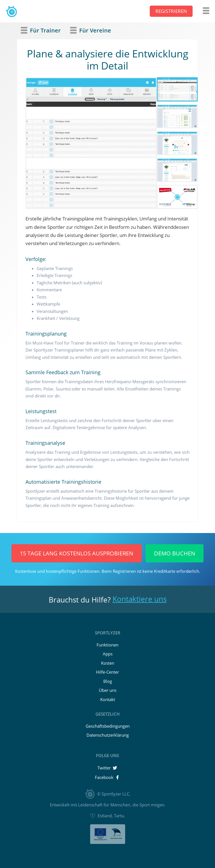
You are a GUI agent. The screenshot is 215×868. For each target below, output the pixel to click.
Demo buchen (175, 553)
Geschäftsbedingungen (108, 726)
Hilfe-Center (107, 672)
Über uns (108, 690)
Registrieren (171, 11)
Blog (108, 681)
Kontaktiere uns (140, 599)
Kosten (108, 663)
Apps (108, 654)
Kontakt (108, 699)
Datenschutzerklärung (108, 735)
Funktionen (107, 645)
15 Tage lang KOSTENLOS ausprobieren (77, 553)
